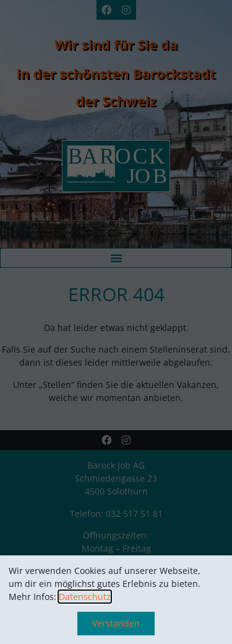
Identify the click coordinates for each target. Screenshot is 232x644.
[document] (116, 322)
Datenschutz (85, 597)
